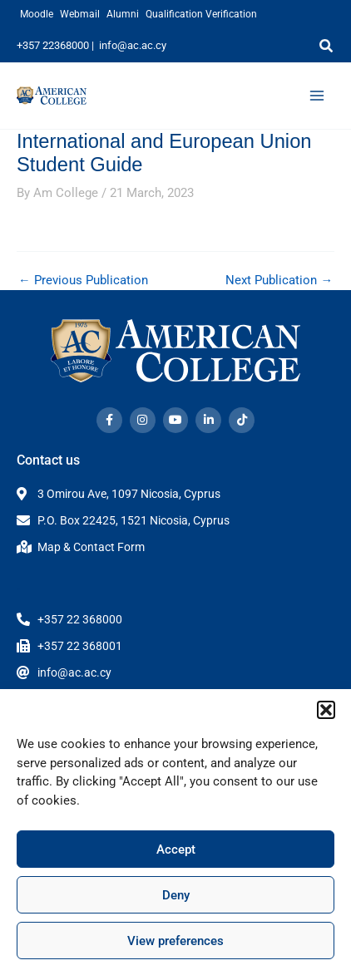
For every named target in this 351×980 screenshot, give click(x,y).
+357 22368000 (53, 45)
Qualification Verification (201, 14)
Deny (176, 895)
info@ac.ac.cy (133, 45)
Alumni (123, 14)
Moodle (37, 14)
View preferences (175, 941)
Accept (176, 849)
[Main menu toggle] (317, 96)
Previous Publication (83, 281)
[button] (326, 710)
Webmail (80, 14)
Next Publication (279, 281)
